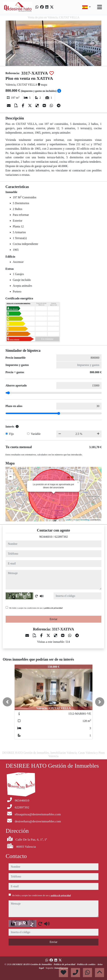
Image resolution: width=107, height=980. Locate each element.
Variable (36, 434)
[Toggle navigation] (100, 7)
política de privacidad (53, 608)
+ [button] (10, 472)
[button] (7, 702)
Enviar (53, 619)
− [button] (10, 477)
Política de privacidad (65, 964)
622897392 (61, 537)
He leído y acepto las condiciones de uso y (36, 608)
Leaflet (69, 520)
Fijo (11, 434)
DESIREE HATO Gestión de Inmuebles (32, 964)
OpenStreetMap (83, 520)
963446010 (46, 537)
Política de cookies (87, 964)
